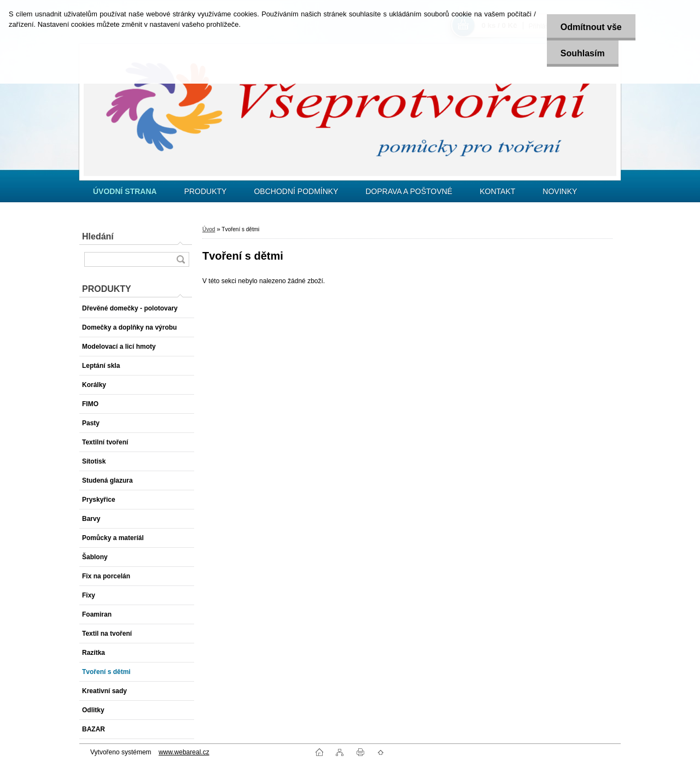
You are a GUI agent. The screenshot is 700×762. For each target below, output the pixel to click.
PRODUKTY (206, 191)
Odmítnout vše (591, 27)
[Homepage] (125, 191)
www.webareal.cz (184, 752)
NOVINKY (560, 191)
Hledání (98, 236)
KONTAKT (497, 191)
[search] (180, 259)
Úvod (209, 229)
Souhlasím (583, 53)
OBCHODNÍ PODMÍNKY (296, 191)
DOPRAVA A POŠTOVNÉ (409, 191)
